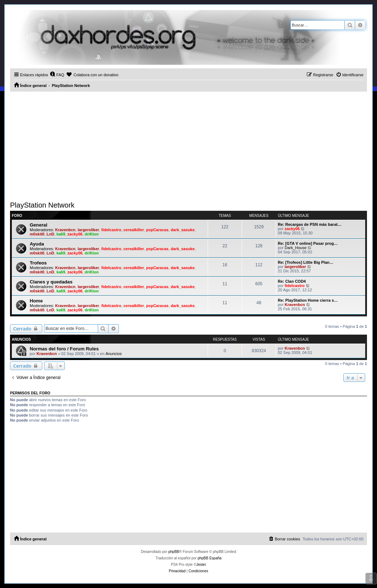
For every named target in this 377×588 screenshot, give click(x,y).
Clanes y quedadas (51, 282)
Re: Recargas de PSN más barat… (310, 224)
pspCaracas (157, 230)
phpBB (174, 552)
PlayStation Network (42, 205)
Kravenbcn (65, 230)
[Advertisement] (188, 145)
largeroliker (88, 230)
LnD (50, 234)
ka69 (61, 234)
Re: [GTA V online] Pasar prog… (308, 243)
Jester (201, 565)
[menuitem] (57, 75)
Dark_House (296, 248)
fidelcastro (111, 230)
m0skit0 (37, 234)
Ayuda (37, 244)
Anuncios (114, 354)
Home (36, 301)
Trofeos (38, 263)
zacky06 (75, 234)
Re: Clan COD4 (292, 281)
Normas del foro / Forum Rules (64, 349)
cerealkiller (134, 230)
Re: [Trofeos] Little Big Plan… (306, 262)
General (38, 225)
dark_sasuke (183, 230)
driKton (92, 234)
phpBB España (210, 558)
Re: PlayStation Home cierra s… (308, 300)
